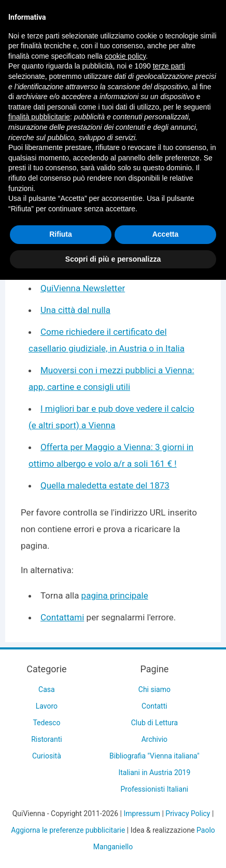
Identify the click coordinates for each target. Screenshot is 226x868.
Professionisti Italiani (155, 789)
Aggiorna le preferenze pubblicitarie (68, 830)
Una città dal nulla (75, 310)
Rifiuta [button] (61, 234)
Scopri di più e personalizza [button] (113, 259)
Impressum (142, 813)
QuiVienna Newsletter (83, 288)
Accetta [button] (166, 234)
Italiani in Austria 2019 (154, 772)
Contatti (154, 706)
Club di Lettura (154, 723)
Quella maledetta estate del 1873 (105, 485)
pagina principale (115, 595)
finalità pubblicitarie (39, 117)
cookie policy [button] (125, 56)
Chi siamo (154, 689)
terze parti (169, 66)
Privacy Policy (188, 813)
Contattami (62, 617)
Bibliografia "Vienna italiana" (154, 756)
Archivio (154, 739)
